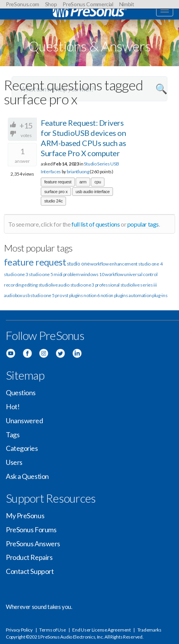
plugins (121, 295)
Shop (51, 4)
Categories (22, 448)
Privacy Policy (19, 630)
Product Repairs (29, 557)
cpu (98, 182)
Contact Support (30, 571)
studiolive (48, 285)
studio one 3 (16, 274)
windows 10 (92, 274)
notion (107, 295)
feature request (58, 182)
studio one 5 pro (46, 295)
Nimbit (127, 4)
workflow (114, 274)
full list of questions (96, 224)
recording (14, 285)
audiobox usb (17, 295)
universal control (141, 274)
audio (64, 285)
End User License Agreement (101, 630)
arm (83, 182)
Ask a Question (27, 476)
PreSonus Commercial (88, 4)
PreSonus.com (23, 4)
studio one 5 (41, 274)
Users (14, 462)
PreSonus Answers (33, 544)
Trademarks (149, 630)
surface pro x (56, 192)
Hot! (13, 406)
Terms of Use (52, 630)
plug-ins (160, 295)
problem (72, 274)
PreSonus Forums (31, 530)
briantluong (78, 172)
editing (31, 285)
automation (140, 295)
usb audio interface (93, 192)
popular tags (143, 224)
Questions (21, 392)
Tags (13, 435)
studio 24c (53, 201)
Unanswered (24, 421)
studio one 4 (150, 264)
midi (58, 274)
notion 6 (92, 295)
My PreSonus (25, 516)
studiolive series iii (139, 285)
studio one (78, 264)
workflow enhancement (114, 264)
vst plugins (73, 295)
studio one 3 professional (95, 285)
